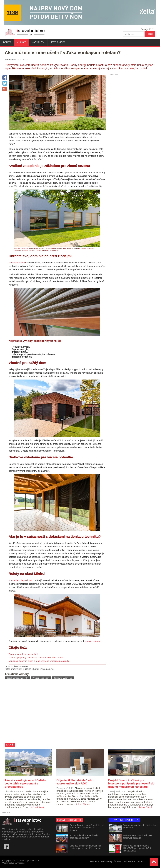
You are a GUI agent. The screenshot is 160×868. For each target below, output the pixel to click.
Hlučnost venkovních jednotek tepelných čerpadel (138, 837)
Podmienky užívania (111, 861)
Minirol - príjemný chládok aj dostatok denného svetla (36, 658)
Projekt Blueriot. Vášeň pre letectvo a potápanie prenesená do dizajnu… (87, 828)
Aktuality (38, 42)
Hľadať (150, 34)
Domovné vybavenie (63, 678)
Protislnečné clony (41, 678)
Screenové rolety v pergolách (23, 654)
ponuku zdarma (93, 641)
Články (22, 42)
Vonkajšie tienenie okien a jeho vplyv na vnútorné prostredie (39, 661)
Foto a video (58, 42)
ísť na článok (37, 807)
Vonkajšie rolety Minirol (20, 580)
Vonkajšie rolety (17, 263)
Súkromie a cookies (134, 861)
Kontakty (94, 861)
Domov (7, 42)
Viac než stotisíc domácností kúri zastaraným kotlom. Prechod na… (86, 847)
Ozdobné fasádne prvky (17, 678)
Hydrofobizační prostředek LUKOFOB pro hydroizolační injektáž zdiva (137, 848)
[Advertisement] (54, 711)
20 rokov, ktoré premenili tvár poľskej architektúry (84, 837)
